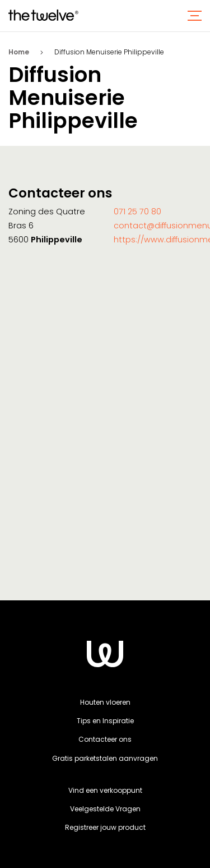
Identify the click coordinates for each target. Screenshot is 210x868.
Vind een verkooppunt (105, 790)
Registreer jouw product (105, 827)
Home (19, 52)
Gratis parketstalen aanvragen (105, 758)
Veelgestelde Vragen (105, 809)
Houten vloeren (105, 702)
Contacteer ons (105, 739)
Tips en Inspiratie (105, 721)
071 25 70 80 (137, 212)
